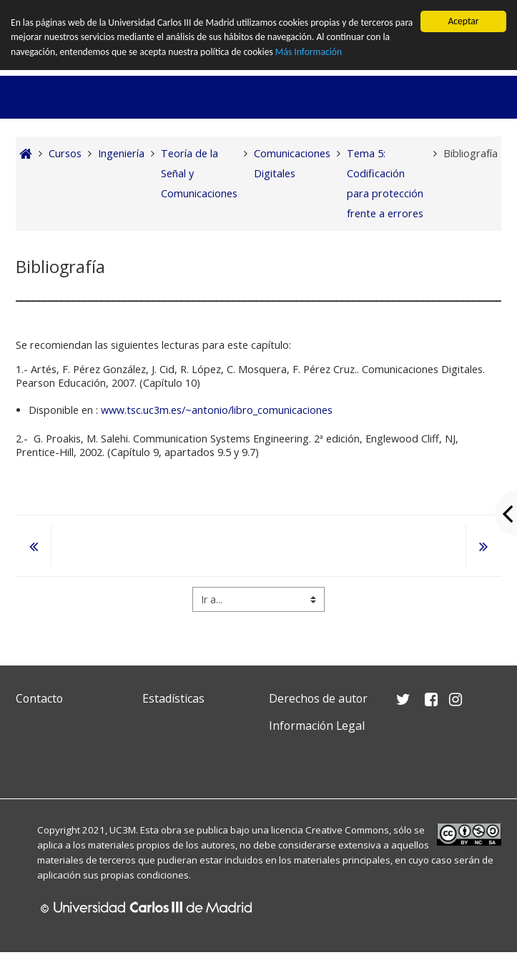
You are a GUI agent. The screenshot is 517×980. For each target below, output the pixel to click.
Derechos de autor (318, 698)
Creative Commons (347, 830)
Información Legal (317, 726)
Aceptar (463, 21)
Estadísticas (173, 698)
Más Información (309, 52)
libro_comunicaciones (282, 410)
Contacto (39, 698)
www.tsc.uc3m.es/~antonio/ (166, 410)
